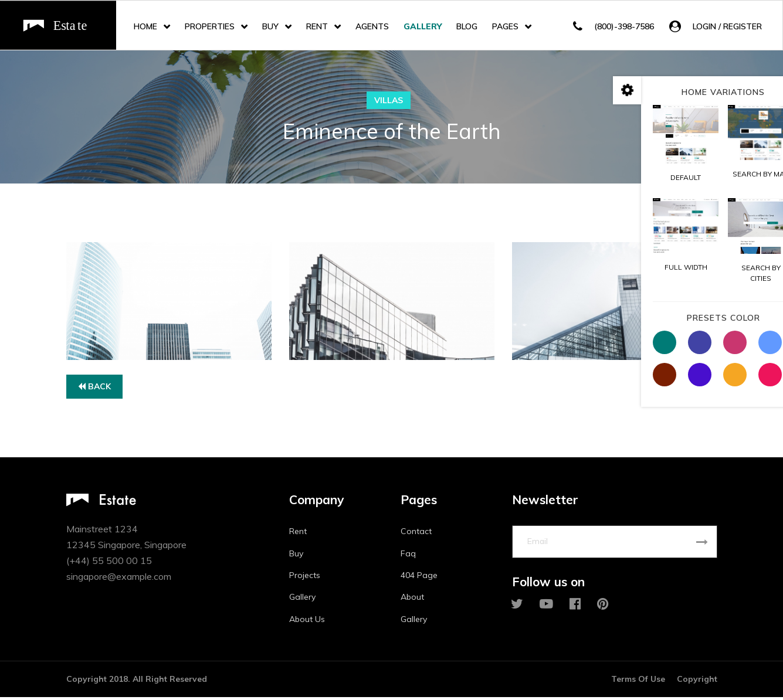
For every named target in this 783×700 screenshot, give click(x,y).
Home (145, 26)
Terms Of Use (638, 682)
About (412, 600)
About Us (307, 621)
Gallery (423, 26)
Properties (210, 26)
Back (94, 389)
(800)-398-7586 (624, 26)
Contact (416, 534)
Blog (467, 26)
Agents (372, 26)
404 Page (419, 577)
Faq (408, 556)
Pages (505, 26)
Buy (270, 26)
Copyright (697, 682)
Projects (305, 577)
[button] (716, 27)
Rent (317, 26)
